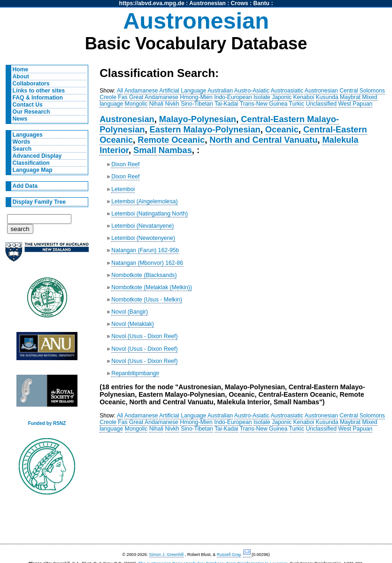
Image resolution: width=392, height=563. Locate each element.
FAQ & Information (38, 98)
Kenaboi (304, 97)
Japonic (282, 97)
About (21, 77)
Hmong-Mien (196, 97)
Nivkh (172, 104)
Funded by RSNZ (47, 423)
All (120, 91)
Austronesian (208, 3)
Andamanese (141, 91)
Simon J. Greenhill (167, 555)
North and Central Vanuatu (263, 140)
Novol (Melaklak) (133, 324)
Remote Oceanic (171, 140)
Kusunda (327, 97)
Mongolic (136, 104)
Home (21, 69)
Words (22, 142)
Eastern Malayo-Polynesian (205, 129)
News (20, 119)
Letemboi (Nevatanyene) (142, 226)
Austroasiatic (287, 91)
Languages (28, 135)
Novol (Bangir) (130, 312)
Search (22, 149)
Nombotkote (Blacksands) (144, 275)
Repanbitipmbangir (135, 373)
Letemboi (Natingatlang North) (150, 214)
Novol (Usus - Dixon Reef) (144, 336)
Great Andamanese (154, 97)
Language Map (33, 170)
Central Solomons (362, 91)
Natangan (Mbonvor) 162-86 (147, 263)
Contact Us (28, 105)
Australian (220, 91)
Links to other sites (39, 91)
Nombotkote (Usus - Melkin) (147, 300)
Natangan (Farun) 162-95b (145, 250)
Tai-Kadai (227, 104)
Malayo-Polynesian (198, 119)
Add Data (25, 186)
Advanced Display (37, 156)
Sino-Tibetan (197, 104)
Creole (108, 97)
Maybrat (350, 97)
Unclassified (322, 104)
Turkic (296, 104)
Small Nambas (163, 150)
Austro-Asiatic (252, 91)
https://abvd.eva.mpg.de (152, 3)
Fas (123, 97)
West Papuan (355, 104)
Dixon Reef (125, 164)
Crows (240, 3)
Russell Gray (229, 555)
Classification (31, 163)
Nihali (156, 104)
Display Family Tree (39, 202)
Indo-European (233, 97)
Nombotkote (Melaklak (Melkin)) (152, 287)
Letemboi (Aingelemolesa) (144, 201)
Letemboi (123, 189)
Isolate (262, 97)
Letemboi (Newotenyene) (143, 238)
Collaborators (31, 84)
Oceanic (282, 129)
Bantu (261, 3)
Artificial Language (183, 91)
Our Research (31, 112)
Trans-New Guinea (264, 104)
